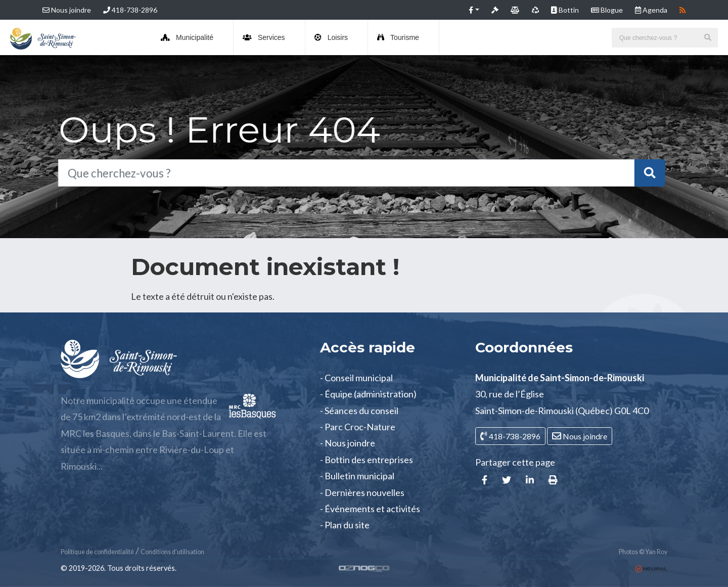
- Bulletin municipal (357, 476)
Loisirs (331, 37)
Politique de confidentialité (97, 552)
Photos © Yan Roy (643, 552)
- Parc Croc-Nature (358, 427)
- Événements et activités (370, 509)
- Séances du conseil (359, 411)
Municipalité (187, 37)
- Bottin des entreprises (367, 460)
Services (264, 37)
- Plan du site (345, 525)
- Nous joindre (348, 443)
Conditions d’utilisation (172, 552)
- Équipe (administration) (368, 394)
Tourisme (398, 37)
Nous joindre (67, 10)
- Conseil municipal (356, 378)
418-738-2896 (130, 10)
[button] (474, 10)
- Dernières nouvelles (362, 492)
